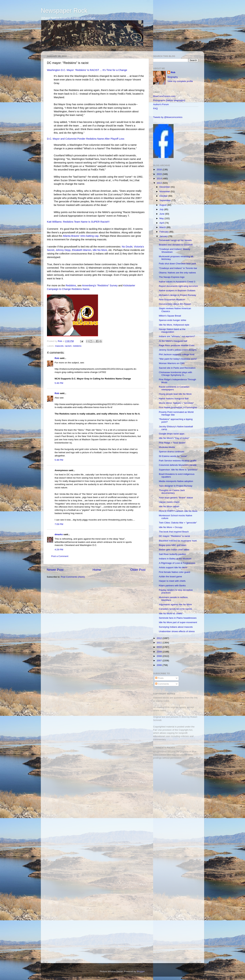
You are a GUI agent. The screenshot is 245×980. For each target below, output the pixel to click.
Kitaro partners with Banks (172, 586)
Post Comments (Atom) (73, 577)
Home (97, 570)
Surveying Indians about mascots (176, 627)
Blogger (141, 971)
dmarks (59, 534)
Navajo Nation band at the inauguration (172, 331)
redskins (77, 346)
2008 (160, 656)
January (164, 236)
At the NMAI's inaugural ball (173, 341)
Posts (159, 678)
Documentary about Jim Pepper (175, 304)
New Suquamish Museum (172, 300)
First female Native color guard (175, 572)
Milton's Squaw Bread (170, 316)
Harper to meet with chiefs (172, 581)
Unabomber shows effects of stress (177, 631)
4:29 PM (59, 550)
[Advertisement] (174, 786)
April (162, 223)
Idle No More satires (169, 506)
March (163, 227)
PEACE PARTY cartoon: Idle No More (178, 511)
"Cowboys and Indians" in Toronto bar (178, 268)
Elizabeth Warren (82, 250)
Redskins (71, 285)
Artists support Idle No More (173, 567)
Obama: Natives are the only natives (177, 273)
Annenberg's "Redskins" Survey (100, 285)
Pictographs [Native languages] (169, 100)
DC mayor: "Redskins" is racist (174, 536)
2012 (160, 638)
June (162, 214)
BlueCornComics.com (164, 96)
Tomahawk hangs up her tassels (175, 240)
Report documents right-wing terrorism (178, 286)
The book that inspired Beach (174, 532)
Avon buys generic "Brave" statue (176, 498)
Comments (162, 684)
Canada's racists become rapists (175, 609)
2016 (160, 169)
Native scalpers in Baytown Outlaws (177, 291)
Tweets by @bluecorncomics (168, 117)
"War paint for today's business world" (178, 359)
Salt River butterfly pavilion (173, 554)
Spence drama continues (172, 452)
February (164, 232)
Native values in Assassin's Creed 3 (177, 282)
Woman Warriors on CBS (172, 363)
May (162, 218)
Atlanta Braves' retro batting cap (81, 236)
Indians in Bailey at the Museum (175, 559)
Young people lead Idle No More (175, 394)
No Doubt (127, 247)
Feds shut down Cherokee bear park (177, 264)
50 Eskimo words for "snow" (173, 456)
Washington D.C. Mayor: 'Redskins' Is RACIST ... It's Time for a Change (87, 70)
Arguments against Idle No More (175, 604)
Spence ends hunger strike (173, 320)
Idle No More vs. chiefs (171, 613)
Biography (173, 77)
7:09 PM (59, 524)
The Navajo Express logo (172, 277)
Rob (60, 341)
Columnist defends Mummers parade (178, 465)
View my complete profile (180, 81)
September (165, 200)
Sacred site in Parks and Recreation (177, 368)
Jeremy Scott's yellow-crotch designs (178, 350)
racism (68, 346)
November (165, 191)
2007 (160, 661)
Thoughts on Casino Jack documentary (172, 492)
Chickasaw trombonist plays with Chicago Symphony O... (175, 374)
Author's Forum (161, 104)
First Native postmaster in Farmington (178, 407)
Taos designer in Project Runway (176, 486)
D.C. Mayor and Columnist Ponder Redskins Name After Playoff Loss (86, 139)
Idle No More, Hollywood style (174, 325)
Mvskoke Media (167, 447)
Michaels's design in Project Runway (178, 295)
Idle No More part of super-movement (178, 622)
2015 (160, 174)
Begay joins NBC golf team (173, 545)
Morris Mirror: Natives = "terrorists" (176, 403)
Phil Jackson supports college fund (177, 354)
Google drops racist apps (172, 434)
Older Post (138, 570)
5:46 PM (59, 383)
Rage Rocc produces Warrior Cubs (177, 345)
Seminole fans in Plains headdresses (178, 618)
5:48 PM (59, 460)
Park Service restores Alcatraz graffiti (178, 461)
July (162, 209)
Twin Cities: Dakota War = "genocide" (178, 523)
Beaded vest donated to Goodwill (176, 245)
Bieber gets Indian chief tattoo (174, 550)
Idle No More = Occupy (171, 527)
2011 (160, 643)
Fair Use (157, 730)
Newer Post (55, 570)
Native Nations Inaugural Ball (174, 399)
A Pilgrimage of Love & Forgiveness (177, 563)
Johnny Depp (63, 250)
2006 (160, 665)
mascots (59, 346)
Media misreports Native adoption (176, 481)
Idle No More (100, 250)
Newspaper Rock (64, 11)
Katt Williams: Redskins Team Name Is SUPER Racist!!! (78, 222)
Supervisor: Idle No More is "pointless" (178, 470)
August (163, 205)
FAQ (155, 108)
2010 (160, 647)
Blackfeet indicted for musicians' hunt (178, 541)
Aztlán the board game (170, 576)
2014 (160, 179)
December (165, 187)
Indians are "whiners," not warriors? (177, 336)
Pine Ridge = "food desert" (172, 443)
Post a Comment (60, 556)
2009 (160, 652)
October (164, 196)
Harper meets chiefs (169, 502)
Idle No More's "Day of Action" (174, 438)
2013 (160, 183)
